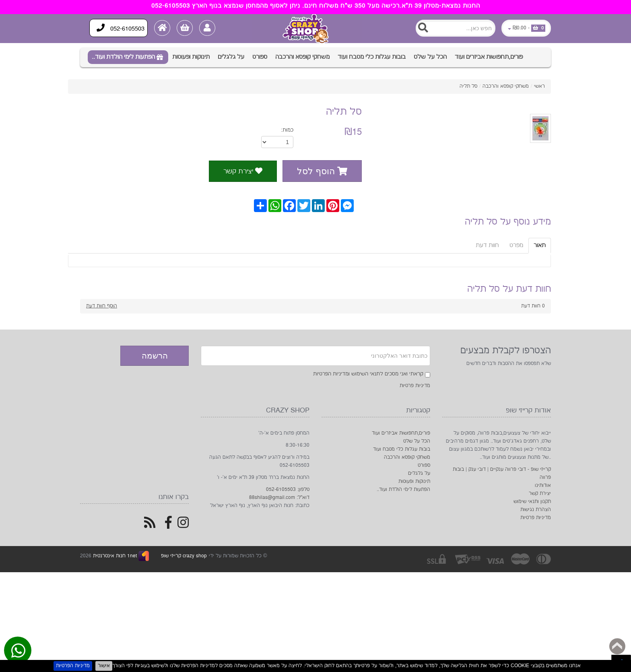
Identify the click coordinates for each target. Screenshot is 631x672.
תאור (540, 245)
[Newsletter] (315, 356)
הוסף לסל (322, 171)
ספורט (260, 57)
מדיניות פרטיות (415, 386)
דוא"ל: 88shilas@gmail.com (279, 498)
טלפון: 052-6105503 (288, 490)
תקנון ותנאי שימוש (532, 502)
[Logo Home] (307, 29)
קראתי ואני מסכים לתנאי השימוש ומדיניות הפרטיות (368, 374)
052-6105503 (121, 28)
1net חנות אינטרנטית (114, 556)
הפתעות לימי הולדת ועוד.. (123, 57)
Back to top (617, 646)
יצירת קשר (243, 171)
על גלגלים (231, 57)
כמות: (287, 130)
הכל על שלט (430, 57)
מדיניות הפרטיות (73, 666)
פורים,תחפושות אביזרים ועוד (489, 57)
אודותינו (543, 485)
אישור (104, 666)
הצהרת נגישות (536, 510)
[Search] (456, 28)
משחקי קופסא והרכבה (302, 57)
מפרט (516, 245)
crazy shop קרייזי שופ (184, 556)
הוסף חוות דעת (102, 306)
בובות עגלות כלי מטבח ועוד (372, 57)
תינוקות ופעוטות (191, 57)
